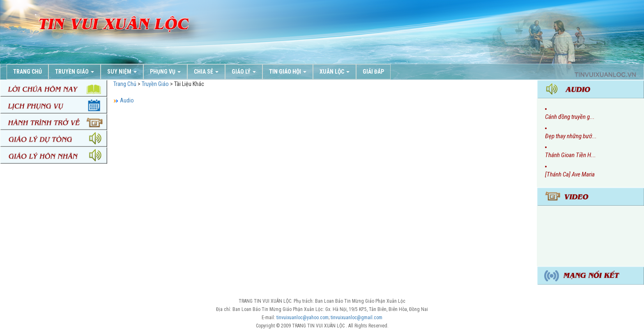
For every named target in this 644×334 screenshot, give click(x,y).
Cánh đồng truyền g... (570, 117)
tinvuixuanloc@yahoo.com (302, 318)
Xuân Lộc (335, 72)
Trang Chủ (125, 84)
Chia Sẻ (206, 72)
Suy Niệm (122, 72)
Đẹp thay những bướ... (571, 136)
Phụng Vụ (165, 72)
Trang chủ (28, 72)
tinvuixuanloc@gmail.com (356, 318)
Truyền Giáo (75, 72)
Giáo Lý (244, 72)
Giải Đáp (373, 72)
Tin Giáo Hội (288, 72)
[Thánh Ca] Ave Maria (570, 174)
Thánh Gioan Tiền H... (570, 155)
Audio (127, 100)
